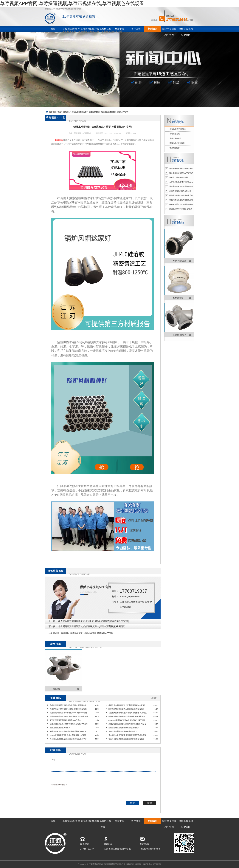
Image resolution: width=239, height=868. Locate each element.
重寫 (150, 803)
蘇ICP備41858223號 (152, 864)
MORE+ (154, 698)
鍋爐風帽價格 (90, 633)
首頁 (59, 112)
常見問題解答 (175, 148)
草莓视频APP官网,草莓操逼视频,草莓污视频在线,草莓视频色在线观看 (72, 3)
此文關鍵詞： (55, 633)
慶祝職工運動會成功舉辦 (179, 177)
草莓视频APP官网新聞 (178, 129)
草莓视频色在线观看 (79, 112)
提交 (133, 803)
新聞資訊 (66, 112)
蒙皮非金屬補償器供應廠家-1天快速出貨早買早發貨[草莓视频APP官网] (93, 621)
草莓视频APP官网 (105, 633)
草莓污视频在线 (175, 138)
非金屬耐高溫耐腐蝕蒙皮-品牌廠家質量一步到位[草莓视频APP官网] (92, 626)
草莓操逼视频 (175, 134)
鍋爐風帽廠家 (76, 633)
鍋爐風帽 (65, 633)
